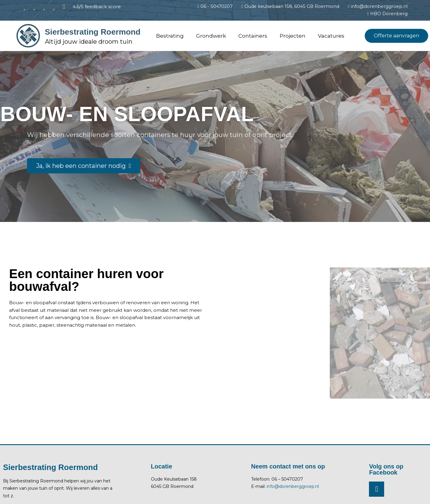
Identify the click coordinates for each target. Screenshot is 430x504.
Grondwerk (211, 36)
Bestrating (170, 36)
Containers (253, 36)
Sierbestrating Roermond (76, 32)
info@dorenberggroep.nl (293, 487)
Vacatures (331, 36)
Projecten (293, 36)
